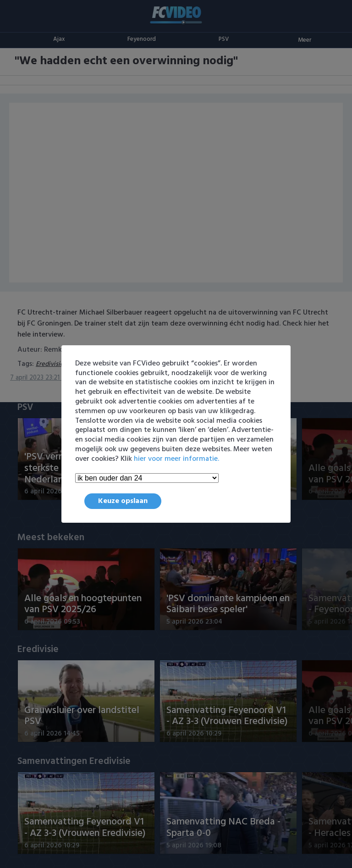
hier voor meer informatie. (176, 459)
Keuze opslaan (123, 501)
